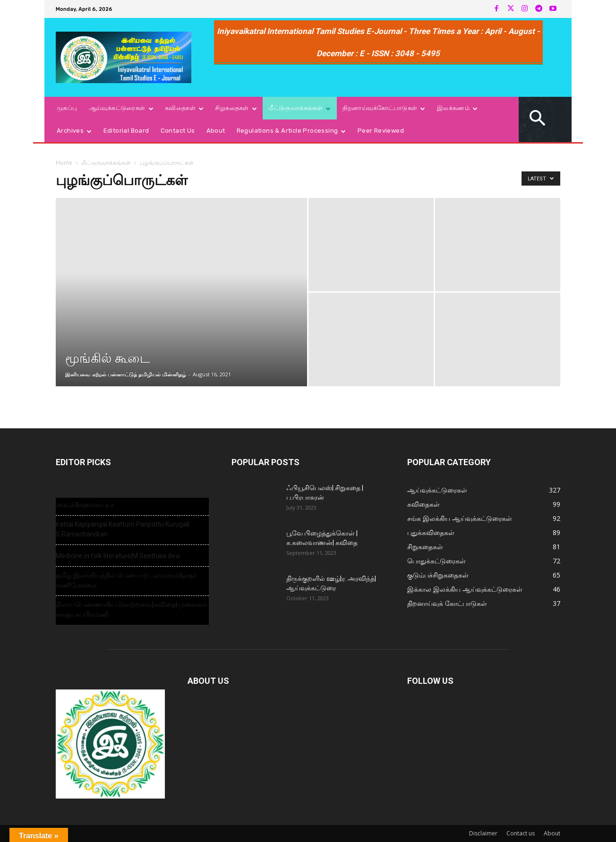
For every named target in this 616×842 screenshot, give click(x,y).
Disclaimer (483, 833)
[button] (538, 119)
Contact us (521, 833)
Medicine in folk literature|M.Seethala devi (118, 556)
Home (64, 163)
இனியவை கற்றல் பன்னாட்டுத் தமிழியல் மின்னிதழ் (126, 374)
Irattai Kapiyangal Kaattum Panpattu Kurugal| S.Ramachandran (123, 529)
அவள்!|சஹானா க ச (85, 505)
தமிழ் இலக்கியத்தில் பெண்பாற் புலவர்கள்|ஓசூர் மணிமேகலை (126, 580)
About (552, 833)
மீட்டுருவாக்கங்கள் (106, 163)
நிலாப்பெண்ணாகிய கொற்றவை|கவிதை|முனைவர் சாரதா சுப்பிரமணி (131, 609)
